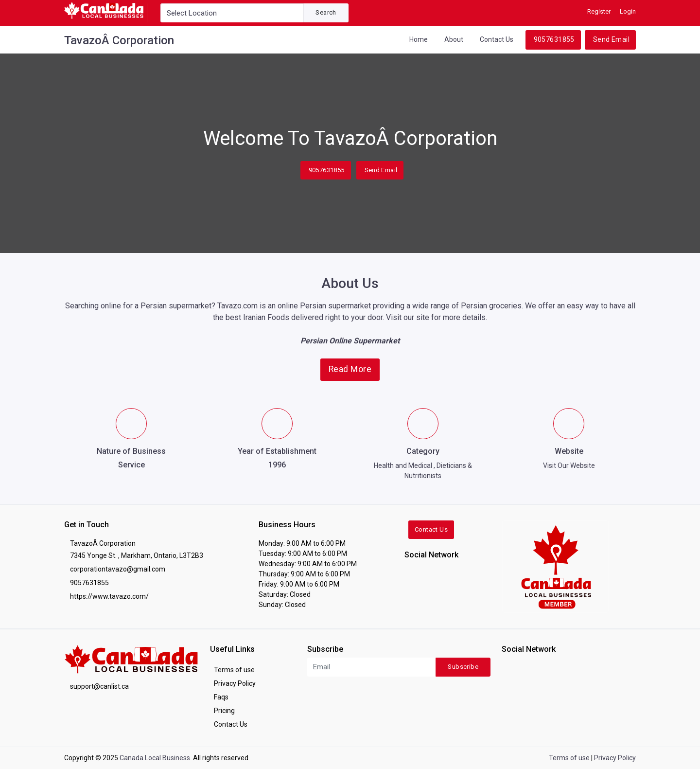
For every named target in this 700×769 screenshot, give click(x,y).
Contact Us (497, 39)
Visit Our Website (569, 465)
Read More (350, 369)
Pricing (224, 711)
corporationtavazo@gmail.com (118, 569)
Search (326, 12)
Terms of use (234, 670)
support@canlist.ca (99, 686)
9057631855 (554, 39)
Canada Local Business (155, 758)
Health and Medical (403, 465)
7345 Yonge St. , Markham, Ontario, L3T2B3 (137, 555)
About (454, 39)
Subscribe (463, 667)
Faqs (221, 697)
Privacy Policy (235, 683)
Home (419, 39)
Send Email (611, 39)
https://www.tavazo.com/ (109, 596)
